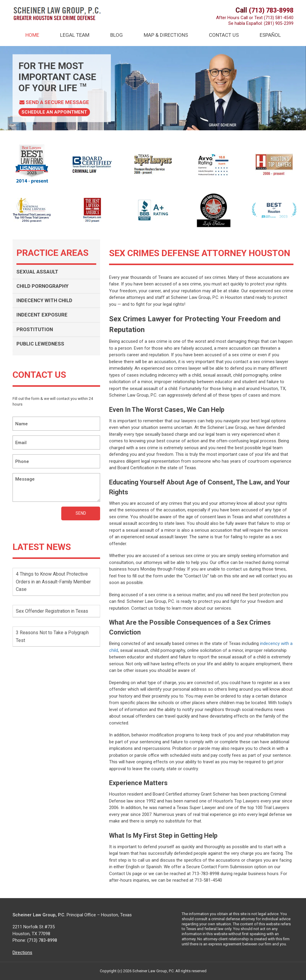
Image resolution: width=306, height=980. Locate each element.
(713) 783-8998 (269, 10)
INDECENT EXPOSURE (43, 317)
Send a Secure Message (55, 102)
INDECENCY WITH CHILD (46, 302)
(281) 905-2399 (279, 23)
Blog (117, 35)
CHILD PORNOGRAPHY (44, 287)
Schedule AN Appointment (55, 112)
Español (270, 35)
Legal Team (75, 35)
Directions (22, 953)
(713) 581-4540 (279, 18)
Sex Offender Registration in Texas (55, 614)
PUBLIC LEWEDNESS (42, 347)
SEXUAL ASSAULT (39, 272)
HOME (32, 35)
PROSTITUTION (36, 332)
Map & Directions (166, 35)
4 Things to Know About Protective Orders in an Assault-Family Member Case (55, 585)
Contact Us (224, 35)
